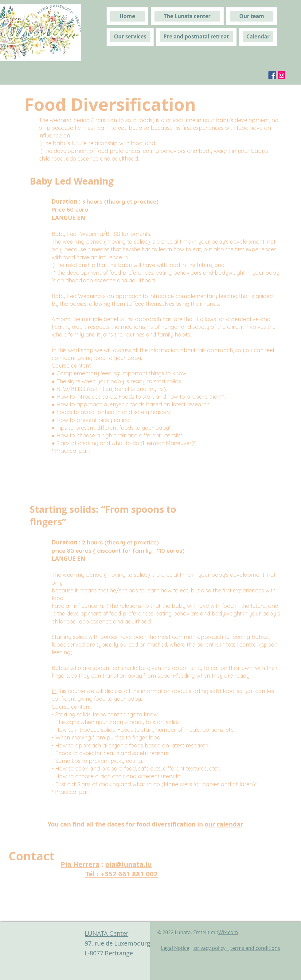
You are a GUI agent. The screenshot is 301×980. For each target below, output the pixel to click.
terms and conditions (255, 948)
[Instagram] (281, 75)
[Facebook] (272, 75)
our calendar (224, 824)
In (54, 691)
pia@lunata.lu (128, 864)
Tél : (93, 874)
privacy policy (211, 948)
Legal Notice (175, 948)
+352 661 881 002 (129, 874)
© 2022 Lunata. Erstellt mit (198, 932)
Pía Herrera (80, 864)
